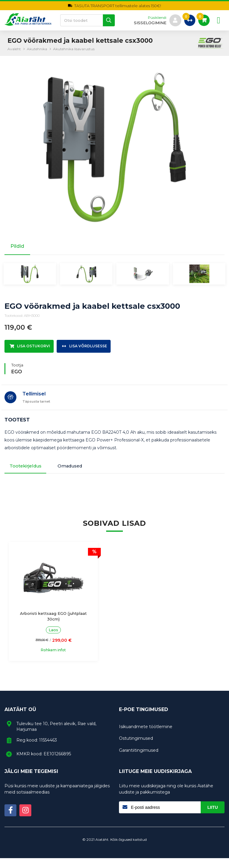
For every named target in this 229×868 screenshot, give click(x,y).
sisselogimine (149, 23)
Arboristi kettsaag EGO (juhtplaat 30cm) (43, 626)
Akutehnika (37, 49)
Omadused (80, 475)
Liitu (213, 817)
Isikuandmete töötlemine (146, 736)
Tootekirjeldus (28, 475)
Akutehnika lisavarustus (74, 49)
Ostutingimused (136, 748)
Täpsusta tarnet (36, 409)
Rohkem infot (43, 660)
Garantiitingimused (139, 760)
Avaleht (14, 49)
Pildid (17, 246)
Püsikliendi (156, 18)
